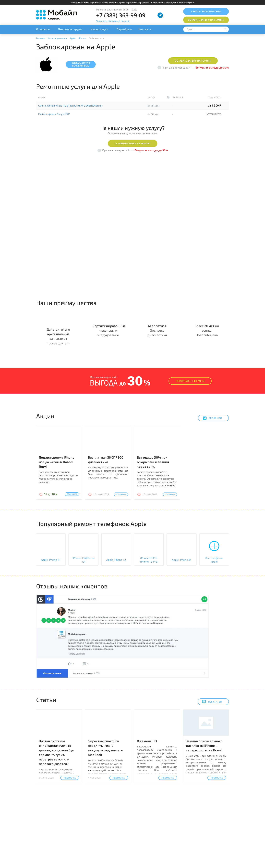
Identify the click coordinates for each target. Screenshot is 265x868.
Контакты (145, 29)
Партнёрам (124, 29)
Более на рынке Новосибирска (207, 330)
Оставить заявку (206, 20)
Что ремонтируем (70, 29)
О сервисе (43, 29)
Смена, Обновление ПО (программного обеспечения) (70, 106)
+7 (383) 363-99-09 (121, 15)
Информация (99, 29)
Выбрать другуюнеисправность (81, 64)
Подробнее (72, 494)
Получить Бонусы (190, 381)
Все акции (212, 418)
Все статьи (212, 702)
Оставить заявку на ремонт (193, 61)
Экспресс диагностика (157, 330)
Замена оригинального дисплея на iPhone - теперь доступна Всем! (204, 746)
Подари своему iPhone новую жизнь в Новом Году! (57, 462)
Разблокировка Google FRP (54, 114)
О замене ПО (147, 741)
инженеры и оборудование (109, 330)
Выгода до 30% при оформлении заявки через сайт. (153, 462)
